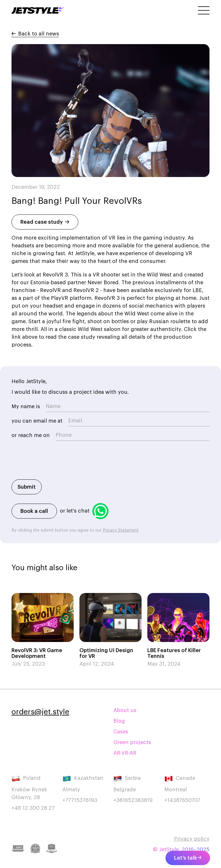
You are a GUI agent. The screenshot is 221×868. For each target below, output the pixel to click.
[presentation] (55, 463)
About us (125, 710)
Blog (119, 721)
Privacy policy (192, 839)
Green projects (132, 742)
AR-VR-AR (125, 753)
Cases (121, 732)
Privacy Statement (121, 530)
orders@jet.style (40, 712)
